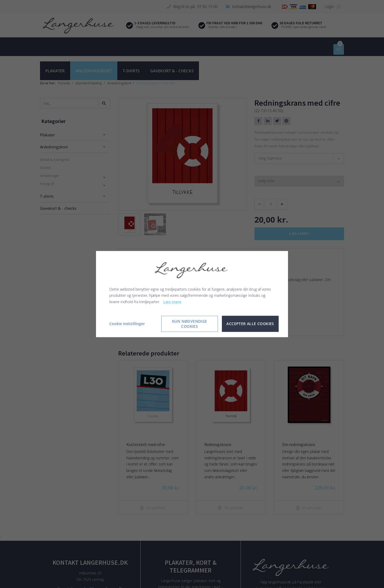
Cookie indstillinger (127, 324)
